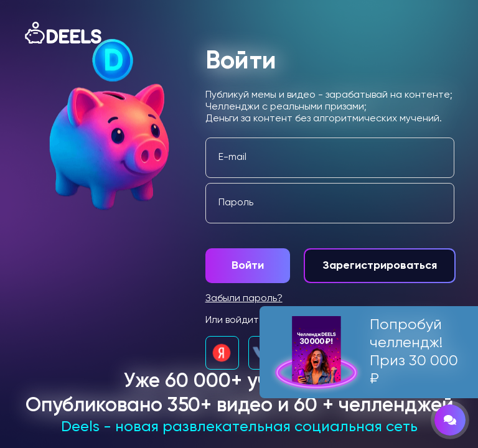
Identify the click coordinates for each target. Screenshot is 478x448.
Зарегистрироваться (380, 266)
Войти (248, 266)
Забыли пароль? (244, 299)
